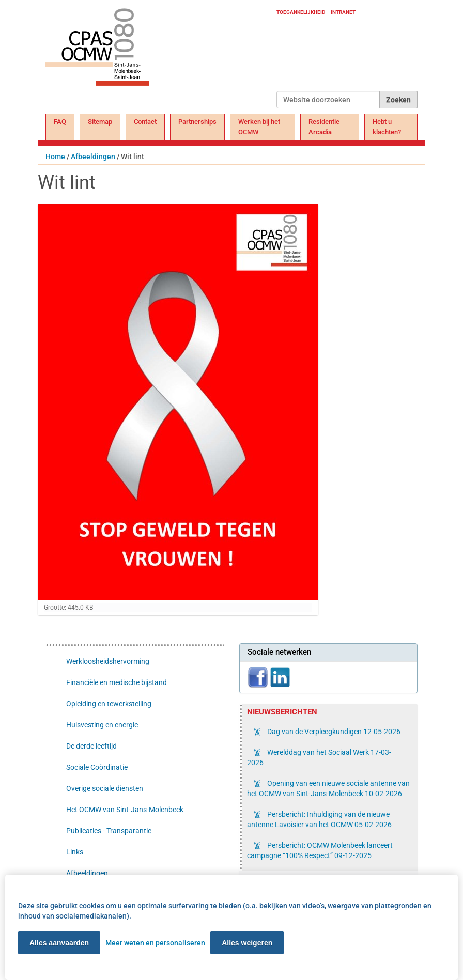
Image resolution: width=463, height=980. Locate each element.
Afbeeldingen (93, 157)
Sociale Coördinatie (97, 767)
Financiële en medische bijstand (117, 682)
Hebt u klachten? (387, 127)
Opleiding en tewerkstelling (109, 704)
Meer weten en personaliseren (155, 943)
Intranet (343, 12)
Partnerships (197, 122)
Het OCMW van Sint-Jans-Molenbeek (125, 810)
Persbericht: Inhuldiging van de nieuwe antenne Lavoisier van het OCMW (319, 819)
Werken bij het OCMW (259, 127)
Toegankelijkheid (301, 12)
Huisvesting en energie (102, 725)
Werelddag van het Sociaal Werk (319, 757)
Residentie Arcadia (324, 127)
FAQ (60, 122)
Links (75, 852)
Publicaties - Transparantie (109, 831)
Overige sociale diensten (105, 788)
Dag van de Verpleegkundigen (333, 732)
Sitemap (100, 122)
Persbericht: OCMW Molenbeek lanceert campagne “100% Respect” (320, 850)
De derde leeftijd (91, 746)
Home (55, 157)
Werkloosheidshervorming (108, 661)
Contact (145, 122)
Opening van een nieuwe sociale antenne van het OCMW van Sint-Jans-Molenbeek (328, 788)
